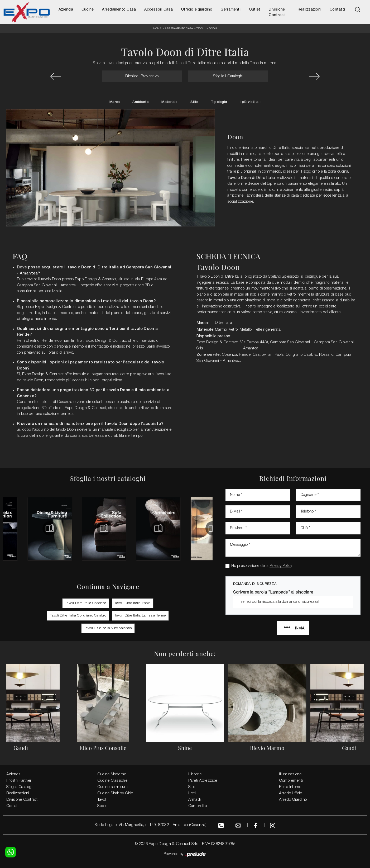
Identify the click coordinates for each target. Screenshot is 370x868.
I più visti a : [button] (250, 102)
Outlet (255, 9)
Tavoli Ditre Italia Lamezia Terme (140, 616)
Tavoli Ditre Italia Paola (133, 603)
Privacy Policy (281, 566)
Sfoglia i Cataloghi (228, 76)
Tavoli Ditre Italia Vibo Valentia (108, 628)
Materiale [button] (169, 102)
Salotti (193, 787)
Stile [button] (194, 102)
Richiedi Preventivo (142, 76)
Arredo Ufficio (290, 793)
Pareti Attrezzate (203, 781)
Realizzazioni (309, 9)
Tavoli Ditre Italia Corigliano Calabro (78, 616)
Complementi (291, 781)
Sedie (102, 806)
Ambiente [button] (141, 102)
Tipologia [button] (219, 102)
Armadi (195, 800)
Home (157, 29)
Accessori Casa (158, 9)
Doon (213, 28)
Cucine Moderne (112, 774)
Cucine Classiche (112, 781)
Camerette (198, 806)
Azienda (66, 9)
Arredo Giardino (293, 800)
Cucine (88, 9)
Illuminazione (290, 774)
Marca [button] (115, 102)
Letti (192, 793)
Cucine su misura (112, 787)
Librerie (195, 774)
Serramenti (231, 9)
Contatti (337, 9)
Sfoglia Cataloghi (20, 787)
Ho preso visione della (262, 566)
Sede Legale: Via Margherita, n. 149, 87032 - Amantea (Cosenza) (151, 825)
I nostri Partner (19, 781)
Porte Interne (290, 787)
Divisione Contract (277, 12)
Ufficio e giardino (197, 9)
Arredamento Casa (119, 9)
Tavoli (201, 28)
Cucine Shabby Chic (115, 793)
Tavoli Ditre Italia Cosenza (86, 603)
